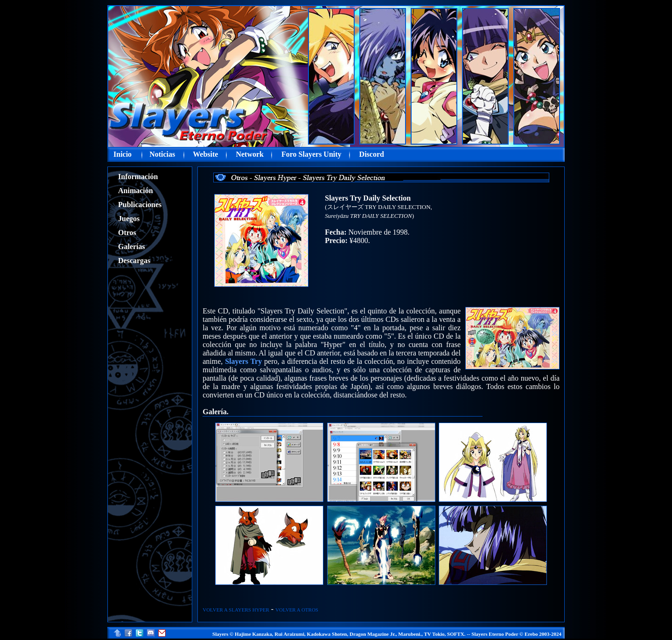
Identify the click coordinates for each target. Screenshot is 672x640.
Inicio (122, 154)
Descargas (134, 261)
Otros (127, 233)
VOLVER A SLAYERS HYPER (236, 610)
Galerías (132, 247)
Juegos (129, 219)
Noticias (162, 154)
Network (250, 154)
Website (205, 154)
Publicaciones (140, 205)
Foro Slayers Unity (311, 154)
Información (138, 177)
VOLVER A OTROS (297, 610)
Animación (136, 191)
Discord (372, 154)
